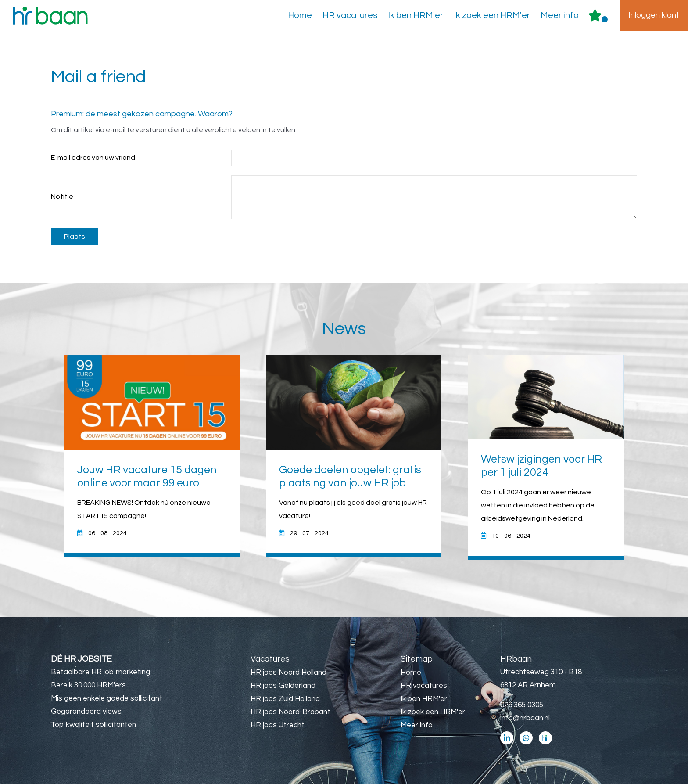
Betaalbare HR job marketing (100, 672)
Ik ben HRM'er (416, 15)
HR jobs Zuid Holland (285, 699)
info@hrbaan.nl (525, 718)
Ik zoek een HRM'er (492, 15)
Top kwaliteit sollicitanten (93, 725)
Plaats (75, 237)
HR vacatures (350, 15)
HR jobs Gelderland (283, 686)
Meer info (560, 15)
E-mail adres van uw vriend (93, 158)
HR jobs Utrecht (278, 725)
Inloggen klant (654, 15)
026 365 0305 (522, 705)
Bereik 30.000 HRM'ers (88, 685)
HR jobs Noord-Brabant (290, 712)
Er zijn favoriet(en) (605, 19)
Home (300, 15)
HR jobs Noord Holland (288, 673)
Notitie (62, 197)
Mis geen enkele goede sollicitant (107, 698)
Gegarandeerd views (86, 712)
